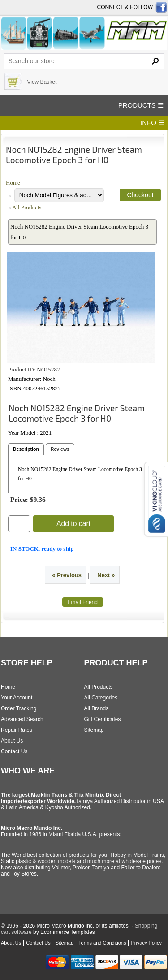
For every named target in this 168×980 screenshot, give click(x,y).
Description (26, 449)
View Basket (42, 82)
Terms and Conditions (102, 943)
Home (13, 183)
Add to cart (73, 524)
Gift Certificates (103, 719)
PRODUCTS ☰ (141, 105)
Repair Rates (17, 730)
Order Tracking (19, 708)
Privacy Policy (146, 943)
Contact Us (14, 751)
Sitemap (94, 730)
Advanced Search (22, 719)
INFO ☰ (152, 123)
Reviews (60, 449)
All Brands (97, 708)
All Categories (101, 698)
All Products (27, 207)
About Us (12, 741)
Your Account (17, 698)
